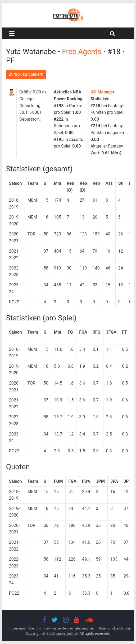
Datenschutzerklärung (114, 628)
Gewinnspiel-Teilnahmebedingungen (70, 628)
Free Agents (83, 52)
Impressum (17, 628)
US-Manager (102, 92)
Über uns (35, 628)
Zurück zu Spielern (26, 74)
